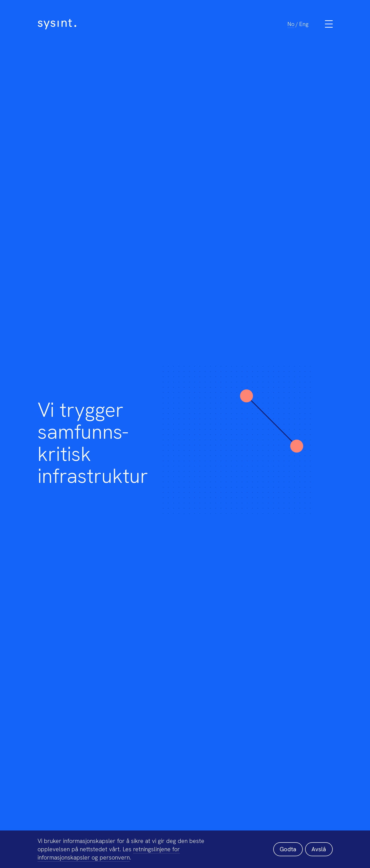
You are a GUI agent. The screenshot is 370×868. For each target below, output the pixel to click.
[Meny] (329, 24)
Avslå (319, 849)
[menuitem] (291, 24)
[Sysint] (146, 24)
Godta (288, 849)
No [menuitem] (291, 24)
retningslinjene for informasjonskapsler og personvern (109, 853)
